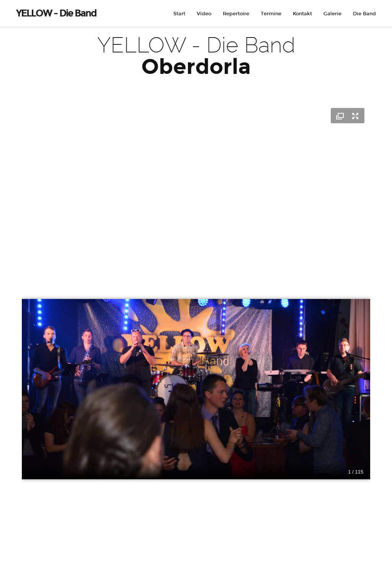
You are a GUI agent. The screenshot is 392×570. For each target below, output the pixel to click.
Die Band (364, 14)
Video (204, 14)
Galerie (332, 14)
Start (179, 14)
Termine (271, 14)
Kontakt (302, 14)
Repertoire (236, 14)
